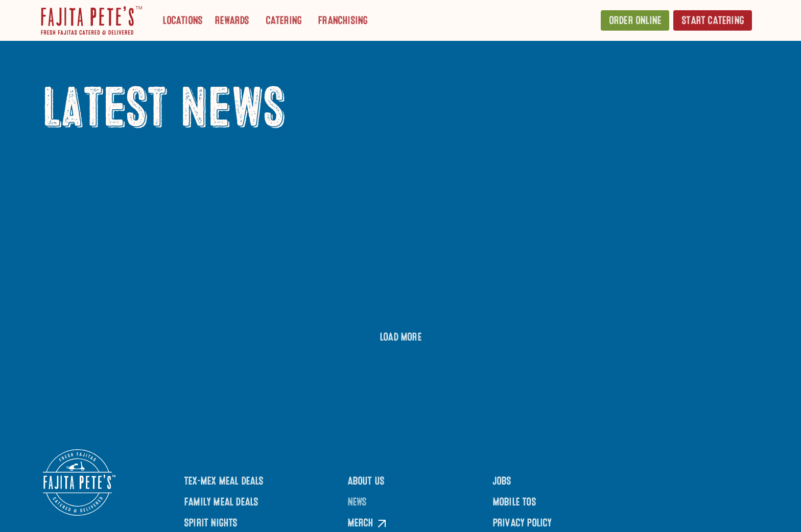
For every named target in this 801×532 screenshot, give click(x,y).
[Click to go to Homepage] (91, 20)
